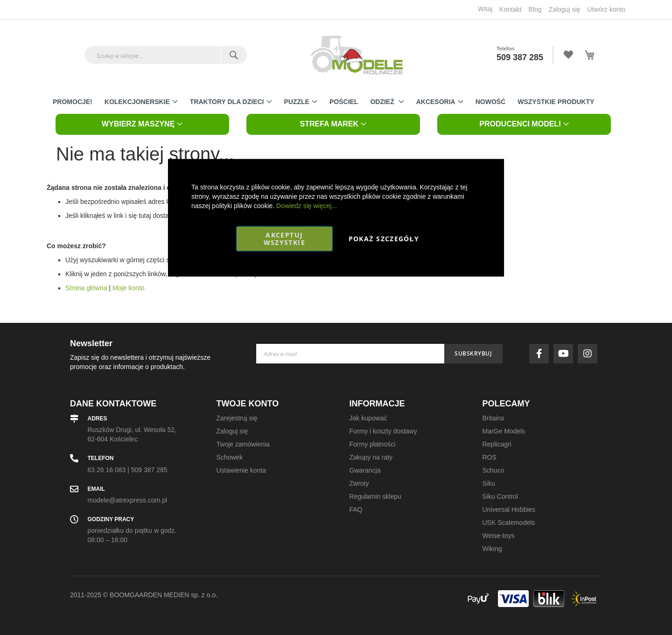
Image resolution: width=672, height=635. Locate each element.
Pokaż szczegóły (384, 238)
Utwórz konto (606, 9)
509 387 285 (520, 57)
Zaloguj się (565, 9)
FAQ (356, 509)
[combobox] (166, 55)
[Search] (234, 55)
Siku (489, 483)
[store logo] (357, 55)
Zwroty (359, 483)
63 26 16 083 (107, 470)
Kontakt (510, 9)
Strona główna (86, 288)
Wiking (492, 549)
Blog (535, 9)
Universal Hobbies (509, 509)
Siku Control (500, 496)
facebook (541, 354)
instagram (590, 354)
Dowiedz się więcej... (307, 205)
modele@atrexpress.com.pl (128, 500)
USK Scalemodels (509, 523)
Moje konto (128, 288)
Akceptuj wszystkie (284, 238)
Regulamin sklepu (375, 496)
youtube (566, 354)
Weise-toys (499, 536)
